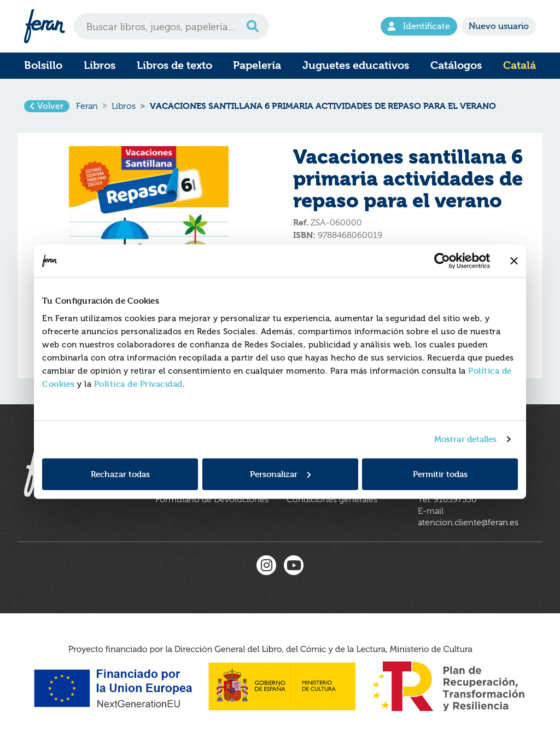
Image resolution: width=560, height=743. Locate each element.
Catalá (520, 65)
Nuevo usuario (499, 26)
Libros (100, 65)
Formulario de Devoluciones (212, 500)
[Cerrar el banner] (514, 261)
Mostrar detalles (466, 439)
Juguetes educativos (356, 65)
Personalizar (280, 474)
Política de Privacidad (138, 383)
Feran (87, 106)
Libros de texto (174, 65)
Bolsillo (43, 65)
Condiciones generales (332, 500)
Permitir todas (440, 474)
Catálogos (456, 65)
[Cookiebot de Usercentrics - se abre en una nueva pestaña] (442, 261)
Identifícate (419, 26)
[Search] (171, 26)
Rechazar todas (120, 474)
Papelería (257, 65)
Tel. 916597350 (447, 500)
